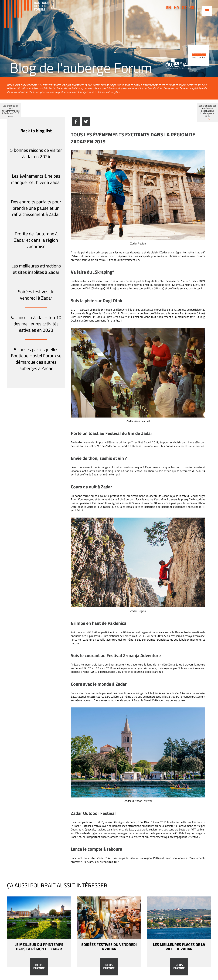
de (184, 8)
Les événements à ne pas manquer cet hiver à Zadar (36, 179)
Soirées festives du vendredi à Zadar (36, 295)
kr (192, 8)
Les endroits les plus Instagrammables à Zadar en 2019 (11, 109)
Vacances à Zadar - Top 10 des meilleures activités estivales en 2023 (36, 324)
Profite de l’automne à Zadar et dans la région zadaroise (36, 240)
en (168, 8)
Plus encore (39, 967)
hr (176, 8)
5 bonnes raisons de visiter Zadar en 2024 (36, 153)
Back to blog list (36, 131)
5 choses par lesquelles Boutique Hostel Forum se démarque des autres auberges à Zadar (36, 359)
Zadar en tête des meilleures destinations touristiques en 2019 (207, 111)
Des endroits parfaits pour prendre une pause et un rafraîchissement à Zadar (36, 208)
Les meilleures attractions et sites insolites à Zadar (36, 269)
